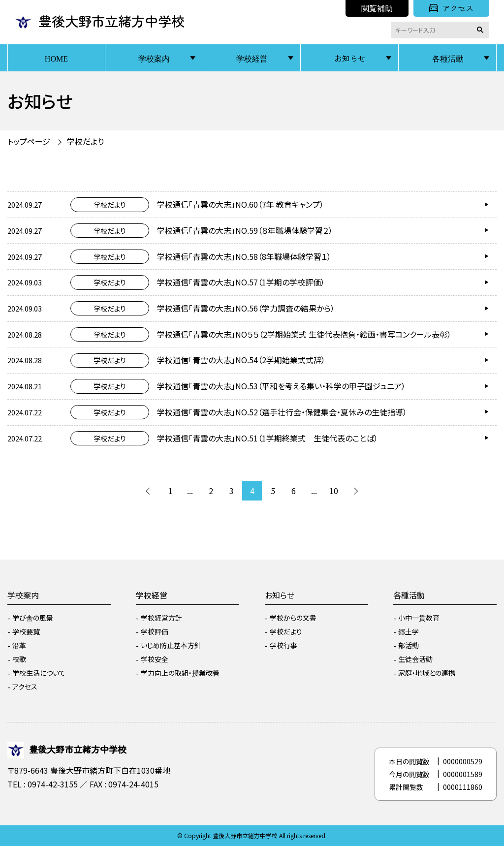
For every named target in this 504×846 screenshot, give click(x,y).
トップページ (29, 141)
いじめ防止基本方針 (171, 645)
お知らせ (350, 58)
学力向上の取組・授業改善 (180, 673)
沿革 (19, 645)
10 (334, 491)
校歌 (19, 659)
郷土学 (409, 631)
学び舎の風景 (33, 618)
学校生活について (39, 673)
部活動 (409, 645)
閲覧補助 (377, 8)
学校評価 (155, 631)
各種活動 (448, 58)
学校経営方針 (161, 618)
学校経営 (252, 58)
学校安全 (155, 659)
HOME (56, 58)
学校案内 (154, 58)
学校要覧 (26, 631)
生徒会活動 (415, 659)
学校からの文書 (293, 618)
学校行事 (283, 645)
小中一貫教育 (419, 618)
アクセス (451, 8)
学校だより (85, 141)
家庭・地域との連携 (427, 673)
